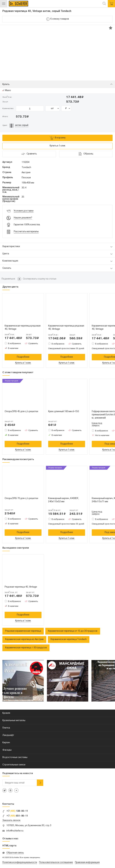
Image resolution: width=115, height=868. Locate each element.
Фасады (7, 750)
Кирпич (6, 743)
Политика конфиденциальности (20, 862)
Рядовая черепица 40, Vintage (21, 587)
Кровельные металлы (14, 721)
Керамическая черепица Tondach (69, 639)
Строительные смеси (14, 765)
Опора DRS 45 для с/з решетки (21, 412)
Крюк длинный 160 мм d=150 (64, 412)
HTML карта (9, 846)
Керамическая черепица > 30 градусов (26, 648)
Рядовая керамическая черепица (23, 631)
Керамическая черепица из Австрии (24, 639)
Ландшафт (8, 735)
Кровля (6, 713)
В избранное (14, 344)
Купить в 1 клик (57, 146)
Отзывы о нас (10, 839)
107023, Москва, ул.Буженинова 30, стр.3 (29, 826)
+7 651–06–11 (15, 816)
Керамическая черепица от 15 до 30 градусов (73, 631)
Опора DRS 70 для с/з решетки (21, 498)
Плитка (6, 728)
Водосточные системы (15, 757)
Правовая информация (87, 862)
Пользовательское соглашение (56, 862)
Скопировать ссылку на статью (40, 279)
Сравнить (33, 344)
